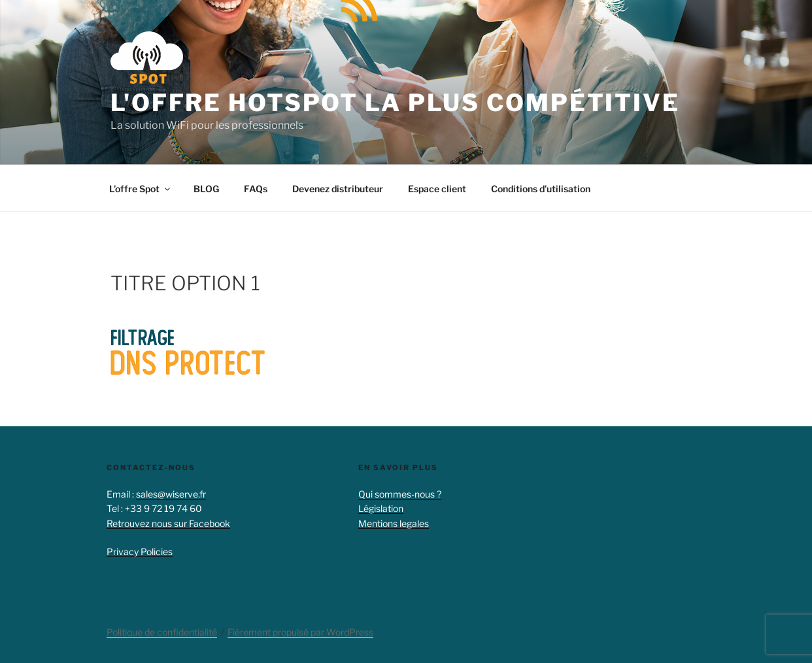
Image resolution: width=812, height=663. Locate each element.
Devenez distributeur (338, 189)
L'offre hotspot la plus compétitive (395, 103)
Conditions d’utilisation (541, 189)
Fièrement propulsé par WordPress (300, 632)
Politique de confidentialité (162, 632)
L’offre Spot (141, 189)
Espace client (437, 189)
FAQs (256, 189)
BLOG (206, 189)
